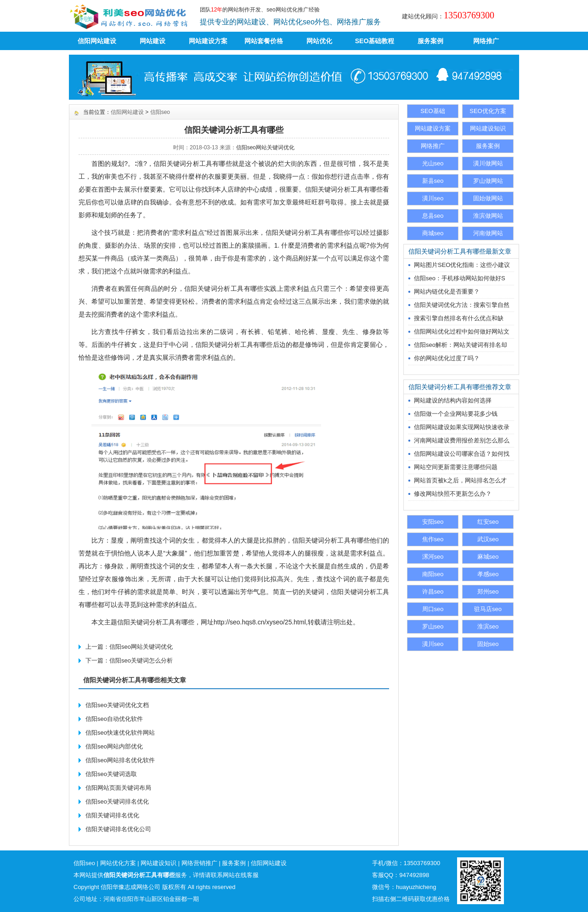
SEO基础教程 (375, 41)
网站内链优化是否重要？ (447, 292)
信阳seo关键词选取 (111, 774)
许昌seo (433, 592)
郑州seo (488, 592)
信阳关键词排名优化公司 (118, 829)
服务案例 (430, 41)
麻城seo (488, 557)
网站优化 (319, 41)
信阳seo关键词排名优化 (117, 802)
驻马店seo (488, 609)
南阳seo (433, 574)
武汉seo (488, 539)
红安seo (488, 522)
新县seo (433, 181)
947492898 (414, 875)
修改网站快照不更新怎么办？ (453, 494)
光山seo (433, 163)
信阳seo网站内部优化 (114, 746)
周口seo (433, 609)
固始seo (488, 644)
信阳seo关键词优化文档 (117, 705)
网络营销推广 (199, 863)
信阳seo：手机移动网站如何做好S (460, 278)
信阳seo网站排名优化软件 (120, 760)
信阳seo (160, 112)
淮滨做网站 (488, 216)
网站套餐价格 (264, 41)
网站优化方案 (118, 863)
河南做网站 (488, 233)
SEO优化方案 (488, 111)
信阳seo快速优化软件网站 (120, 733)
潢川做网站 (488, 163)
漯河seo (433, 557)
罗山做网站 (488, 181)
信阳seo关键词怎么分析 (141, 660)
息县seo (433, 216)
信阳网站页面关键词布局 (118, 788)
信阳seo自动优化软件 (114, 719)
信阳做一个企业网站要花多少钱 (456, 414)
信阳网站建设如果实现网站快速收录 (462, 427)
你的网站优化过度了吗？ (447, 358)
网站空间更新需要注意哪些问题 (456, 467)
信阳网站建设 (97, 41)
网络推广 (486, 41)
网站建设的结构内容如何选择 (453, 400)
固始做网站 (488, 198)
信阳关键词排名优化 (112, 815)
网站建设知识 (488, 128)
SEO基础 (433, 111)
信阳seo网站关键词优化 (265, 147)
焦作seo (433, 539)
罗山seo (433, 626)
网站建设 (153, 41)
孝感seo (488, 574)
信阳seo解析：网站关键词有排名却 (461, 345)
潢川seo (433, 198)
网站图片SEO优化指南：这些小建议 (462, 265)
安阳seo (433, 522)
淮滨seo (488, 626)
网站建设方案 (208, 41)
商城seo (433, 233)
